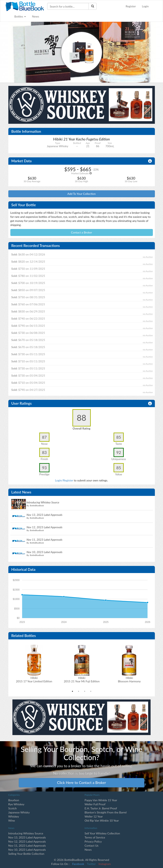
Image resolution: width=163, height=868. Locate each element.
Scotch (13, 808)
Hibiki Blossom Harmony (129, 679)
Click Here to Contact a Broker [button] (81, 783)
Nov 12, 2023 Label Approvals (27, 841)
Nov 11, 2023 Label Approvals (27, 846)
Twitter (91, 864)
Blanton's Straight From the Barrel (106, 812)
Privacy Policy (93, 841)
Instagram (105, 864)
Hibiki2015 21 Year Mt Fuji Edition (82, 679)
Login (145, 6)
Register (131, 6)
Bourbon (14, 800)
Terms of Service (95, 837)
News (36, 16)
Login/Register (64, 480)
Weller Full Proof (95, 804)
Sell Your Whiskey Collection (102, 833)
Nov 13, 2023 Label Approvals (27, 837)
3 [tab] (85, 691)
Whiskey (14, 816)
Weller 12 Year (94, 816)
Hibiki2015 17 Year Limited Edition (34, 679)
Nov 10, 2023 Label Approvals (27, 850)
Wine (12, 820)
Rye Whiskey (16, 804)
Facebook (78, 864)
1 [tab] (72, 691)
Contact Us (92, 846)
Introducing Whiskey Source (26, 833)
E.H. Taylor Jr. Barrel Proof (101, 808)
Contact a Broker (82, 232)
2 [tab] (79, 691)
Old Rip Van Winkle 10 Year (102, 820)
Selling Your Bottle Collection (26, 854)
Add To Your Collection (81, 194)
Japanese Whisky (19, 812)
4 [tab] (91, 691)
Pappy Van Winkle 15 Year (101, 800)
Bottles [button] (20, 16)
